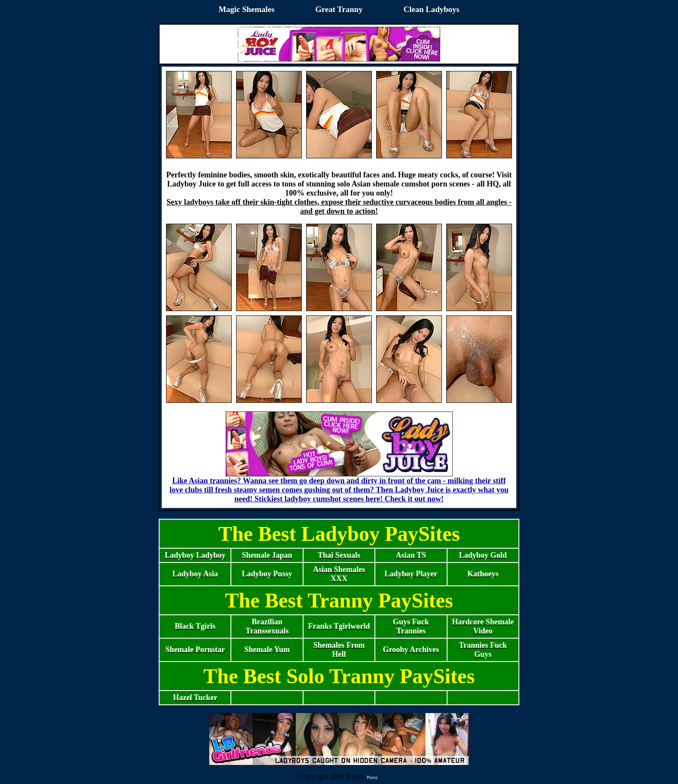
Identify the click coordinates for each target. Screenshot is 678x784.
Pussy (372, 777)
